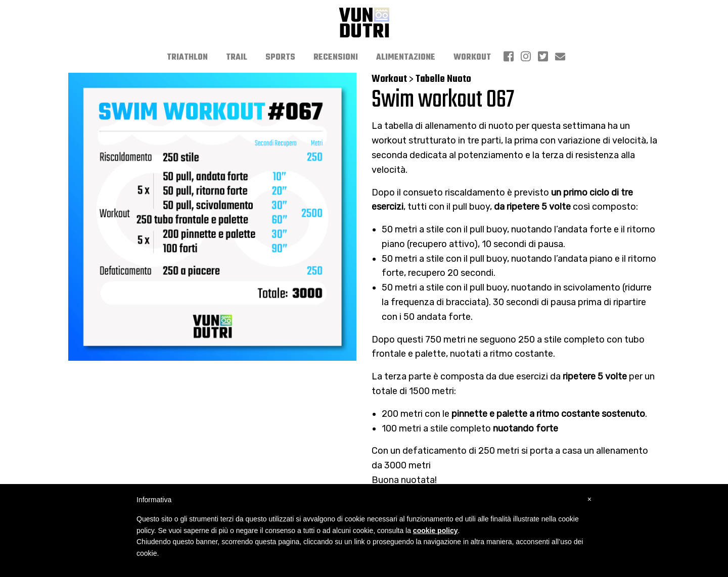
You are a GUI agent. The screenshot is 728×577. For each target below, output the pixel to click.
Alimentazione (406, 58)
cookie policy (436, 531)
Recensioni (336, 58)
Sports (280, 58)
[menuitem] (187, 58)
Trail (237, 58)
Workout (472, 58)
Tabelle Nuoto (443, 79)
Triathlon (187, 58)
